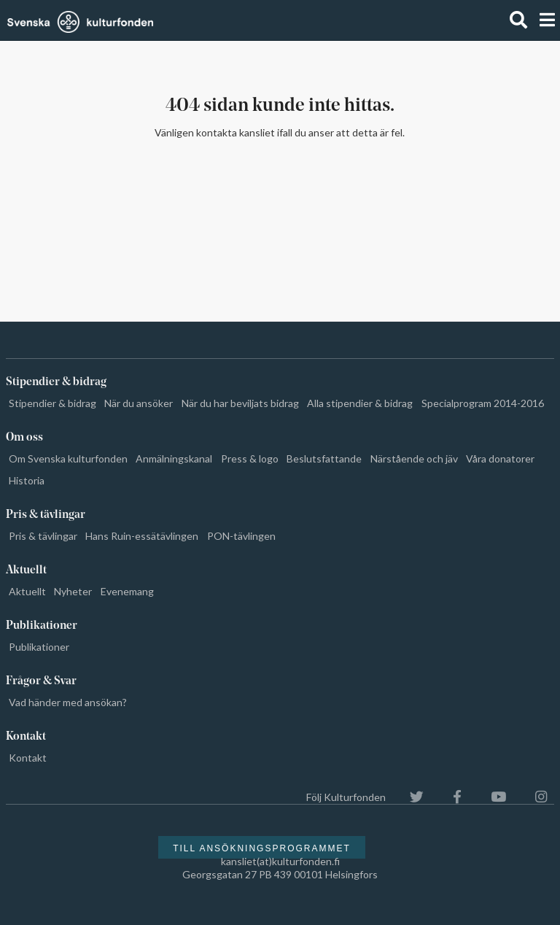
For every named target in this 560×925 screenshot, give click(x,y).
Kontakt (28, 758)
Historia (27, 480)
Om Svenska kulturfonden (68, 458)
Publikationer (39, 647)
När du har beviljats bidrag (240, 403)
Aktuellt (27, 591)
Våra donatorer (500, 458)
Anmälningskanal (174, 458)
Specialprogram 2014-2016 (483, 403)
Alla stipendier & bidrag (360, 403)
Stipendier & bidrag (52, 403)
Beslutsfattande (324, 458)
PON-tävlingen (241, 536)
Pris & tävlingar (43, 536)
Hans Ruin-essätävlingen (142, 536)
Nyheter (73, 591)
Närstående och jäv (414, 458)
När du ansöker (139, 403)
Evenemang (127, 591)
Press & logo (250, 458)
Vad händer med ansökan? (68, 702)
